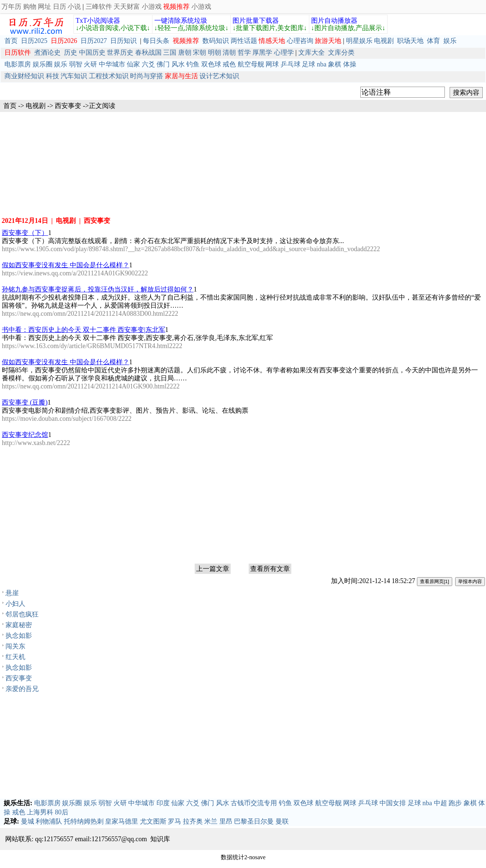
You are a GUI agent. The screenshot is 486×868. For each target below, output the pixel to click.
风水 (178, 64)
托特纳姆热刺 (84, 821)
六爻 (148, 64)
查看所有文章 (270, 569)
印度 (163, 803)
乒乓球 (291, 64)
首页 (11, 41)
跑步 (455, 803)
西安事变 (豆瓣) (25, 402)
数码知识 (216, 41)
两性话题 (244, 41)
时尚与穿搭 (147, 76)
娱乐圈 (43, 64)
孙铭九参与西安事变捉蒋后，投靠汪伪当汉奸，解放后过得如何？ (98, 289)
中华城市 (112, 64)
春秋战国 (148, 53)
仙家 (133, 64)
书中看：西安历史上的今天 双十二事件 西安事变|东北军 (84, 330)
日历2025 (34, 41)
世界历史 (120, 53)
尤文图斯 (153, 821)
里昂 (226, 821)
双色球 (211, 64)
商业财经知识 (24, 76)
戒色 (229, 64)
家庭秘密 (19, 625)
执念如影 (19, 636)
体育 (433, 41)
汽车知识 (74, 76)
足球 (309, 64)
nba (322, 64)
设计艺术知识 (219, 76)
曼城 (28, 821)
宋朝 (199, 53)
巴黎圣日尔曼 (254, 821)
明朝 (215, 53)
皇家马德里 (122, 821)
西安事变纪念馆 (25, 435)
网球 (272, 64)
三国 (170, 53)
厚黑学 (262, 53)
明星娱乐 (359, 41)
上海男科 (40, 812)
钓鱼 (193, 64)
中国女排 (393, 803)
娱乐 (450, 41)
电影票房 (18, 64)
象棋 (335, 64)
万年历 (11, 7)
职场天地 (410, 41)
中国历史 (92, 53)
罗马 (174, 821)
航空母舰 (251, 64)
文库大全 (312, 53)
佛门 (163, 64)
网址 (44, 7)
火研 (90, 64)
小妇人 (15, 604)
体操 (350, 64)
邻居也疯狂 (22, 614)
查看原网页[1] (435, 581)
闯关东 (15, 646)
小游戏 (152, 7)
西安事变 (68, 106)
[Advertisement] (243, 163)
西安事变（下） (25, 233)
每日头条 (156, 41)
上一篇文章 (213, 569)
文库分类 (341, 53)
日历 (60, 7)
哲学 (244, 53)
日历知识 (123, 41)
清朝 (229, 53)
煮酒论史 (47, 53)
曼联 (282, 821)
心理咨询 (300, 41)
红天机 (15, 657)
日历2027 (94, 41)
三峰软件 (99, 7)
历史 (71, 53)
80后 (62, 812)
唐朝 (185, 53)
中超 (440, 803)
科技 (53, 76)
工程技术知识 (109, 76)
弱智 (76, 64)
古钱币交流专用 (254, 803)
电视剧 (384, 41)
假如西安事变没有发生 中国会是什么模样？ (66, 265)
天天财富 (127, 7)
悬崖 (12, 593)
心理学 (284, 53)
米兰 (211, 821)
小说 (74, 7)
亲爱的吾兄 (22, 689)
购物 (30, 7)
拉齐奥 (193, 821)
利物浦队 (49, 821)
